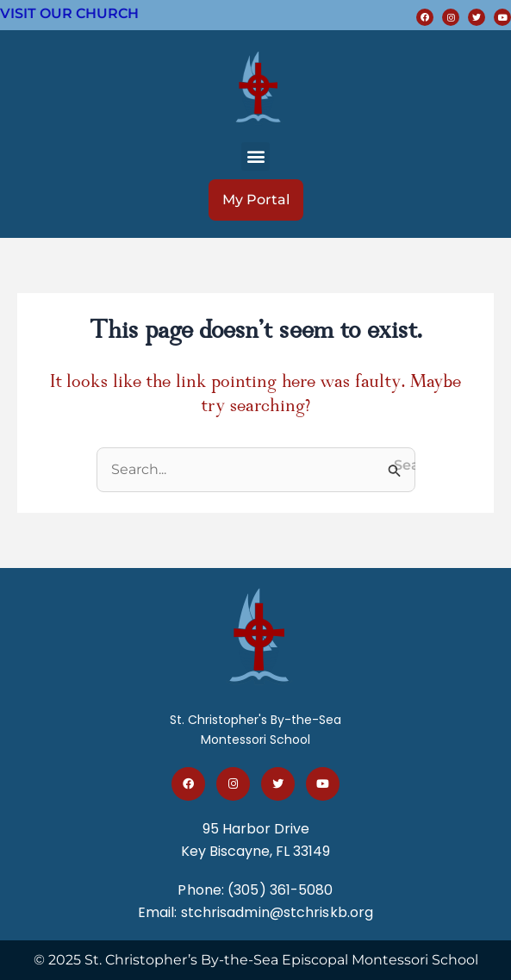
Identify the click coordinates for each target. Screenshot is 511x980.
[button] (255, 156)
